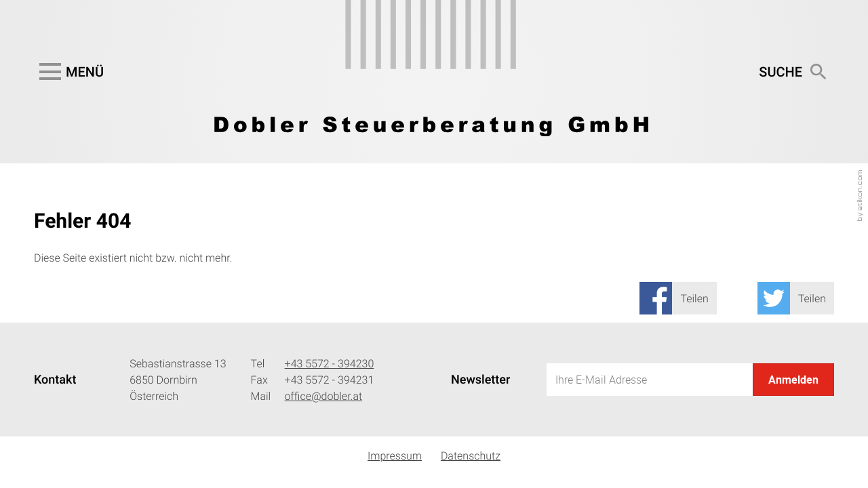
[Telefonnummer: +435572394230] (330, 363)
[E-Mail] (650, 380)
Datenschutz (471, 455)
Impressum (395, 455)
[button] (69, 72)
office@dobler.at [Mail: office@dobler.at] (324, 396)
